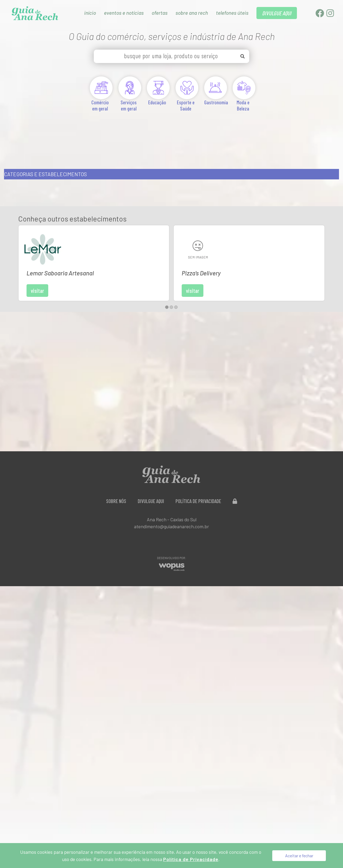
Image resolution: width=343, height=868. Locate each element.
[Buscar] (243, 56)
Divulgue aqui (151, 474)
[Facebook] (320, 15)
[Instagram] (330, 15)
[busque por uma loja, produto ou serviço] (171, 56)
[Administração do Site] (235, 474)
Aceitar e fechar (299, 856)
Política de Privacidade (198, 474)
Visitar (78, 257)
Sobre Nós (116, 474)
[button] (167, 280)
